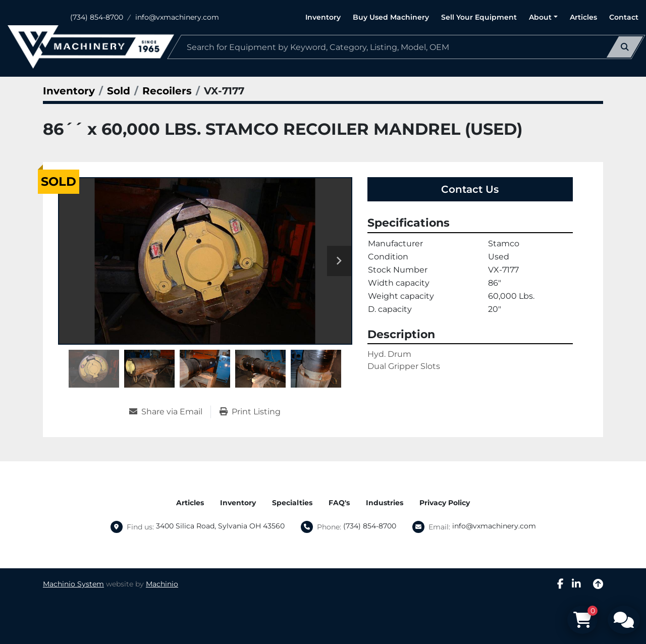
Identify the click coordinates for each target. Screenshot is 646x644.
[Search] (406, 47)
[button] (543, 17)
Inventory (323, 17)
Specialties (292, 503)
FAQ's (339, 503)
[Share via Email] (170, 412)
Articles (583, 17)
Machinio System (73, 584)
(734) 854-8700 (97, 17)
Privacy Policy (445, 503)
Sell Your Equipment (479, 17)
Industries (385, 503)
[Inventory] (69, 91)
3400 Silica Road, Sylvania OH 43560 (220, 526)
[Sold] (119, 91)
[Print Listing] (250, 412)
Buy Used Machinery (391, 17)
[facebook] (560, 584)
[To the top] (598, 584)
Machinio (162, 584)
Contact (624, 17)
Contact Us (470, 189)
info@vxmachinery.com (177, 17)
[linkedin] (576, 584)
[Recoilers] (167, 91)
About (540, 17)
